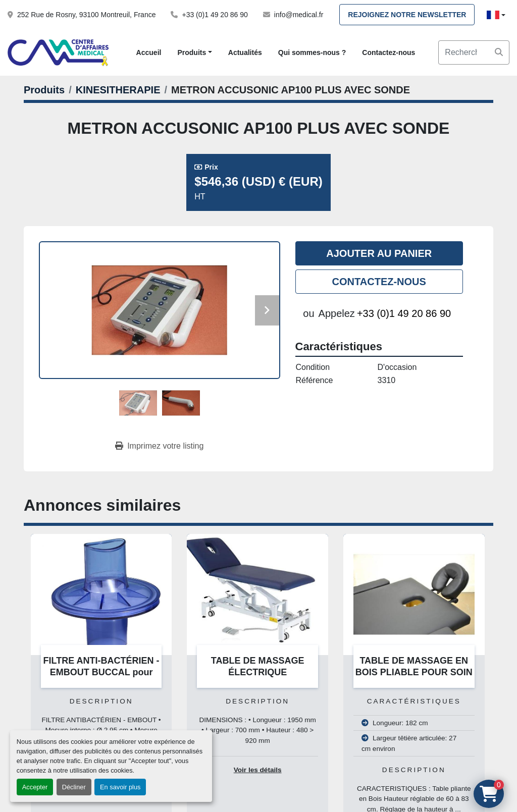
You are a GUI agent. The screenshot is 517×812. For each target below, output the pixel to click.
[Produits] (44, 90)
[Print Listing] (159, 446)
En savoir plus (120, 787)
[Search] (474, 52)
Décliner (74, 787)
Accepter (35, 787)
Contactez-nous (389, 52)
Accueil (149, 52)
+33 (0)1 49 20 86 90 (215, 15)
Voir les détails (258, 770)
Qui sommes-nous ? (312, 52)
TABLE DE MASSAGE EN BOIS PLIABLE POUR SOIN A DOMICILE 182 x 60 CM (414, 672)
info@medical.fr (299, 15)
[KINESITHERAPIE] (118, 90)
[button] (194, 53)
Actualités (245, 52)
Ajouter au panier (379, 253)
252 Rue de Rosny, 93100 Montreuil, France (86, 15)
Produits (192, 52)
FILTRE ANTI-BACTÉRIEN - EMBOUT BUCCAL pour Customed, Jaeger (101, 672)
